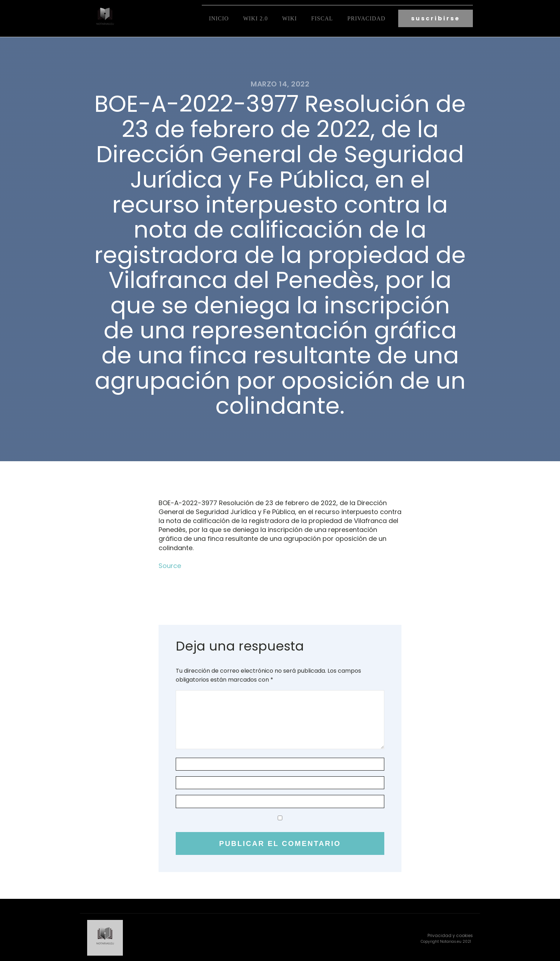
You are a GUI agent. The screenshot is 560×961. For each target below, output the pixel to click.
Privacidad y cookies (450, 934)
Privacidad (366, 18)
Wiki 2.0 (256, 18)
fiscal (322, 18)
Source (170, 565)
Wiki (289, 18)
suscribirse (436, 18)
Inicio (219, 18)
